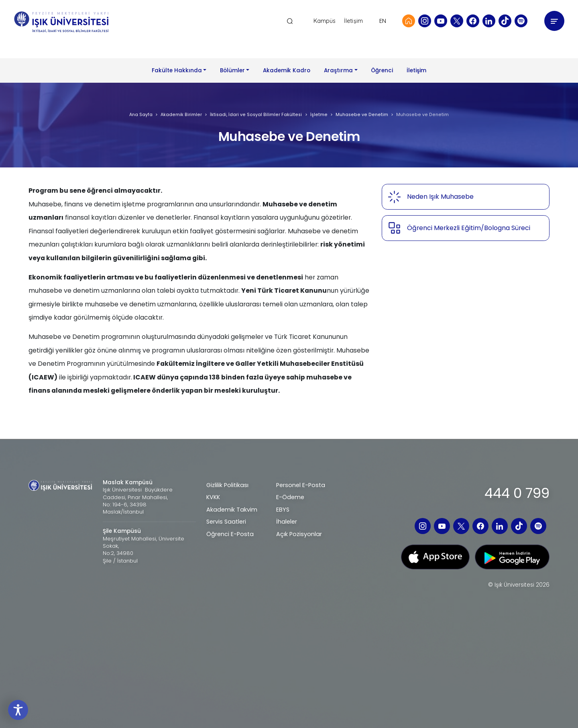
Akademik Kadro (287, 70)
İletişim (353, 21)
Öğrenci (382, 70)
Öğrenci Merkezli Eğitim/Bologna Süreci (469, 228)
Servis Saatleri (226, 522)
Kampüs (325, 21)
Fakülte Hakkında (177, 70)
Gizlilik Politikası (227, 485)
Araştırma (338, 70)
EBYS (283, 510)
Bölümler (232, 70)
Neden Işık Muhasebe (440, 197)
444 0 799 (517, 493)
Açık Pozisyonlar (299, 534)
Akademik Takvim (232, 510)
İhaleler (287, 522)
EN (383, 21)
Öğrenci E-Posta (230, 534)
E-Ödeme (290, 497)
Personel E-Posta (301, 485)
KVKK (213, 497)
